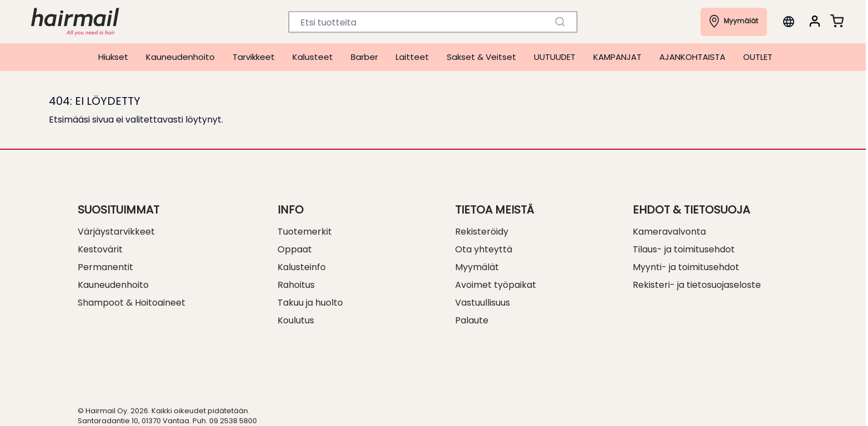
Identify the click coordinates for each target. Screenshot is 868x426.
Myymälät (477, 267)
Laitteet (412, 57)
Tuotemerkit (305, 232)
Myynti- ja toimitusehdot (686, 267)
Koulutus (296, 320)
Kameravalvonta (669, 232)
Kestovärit (100, 249)
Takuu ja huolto (310, 303)
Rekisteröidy (482, 232)
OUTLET (758, 57)
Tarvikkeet (254, 57)
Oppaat (295, 249)
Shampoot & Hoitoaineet (132, 303)
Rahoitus (296, 285)
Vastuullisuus (483, 303)
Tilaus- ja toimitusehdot (684, 249)
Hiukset (113, 57)
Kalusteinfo (302, 267)
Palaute (472, 320)
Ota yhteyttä (484, 249)
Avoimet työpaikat (496, 285)
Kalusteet (313, 57)
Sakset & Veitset (481, 57)
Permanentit (105, 267)
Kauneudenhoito (180, 57)
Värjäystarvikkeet (116, 232)
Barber (364, 57)
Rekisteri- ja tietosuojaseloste (697, 285)
